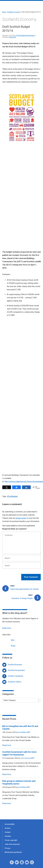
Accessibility (10, 824)
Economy (13, 37)
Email (9, 646)
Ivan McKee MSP (24, 732)
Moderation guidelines (13, 852)
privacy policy (21, 518)
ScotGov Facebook (15, 676)
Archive (8, 828)
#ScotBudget (12, 496)
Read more (7, 628)
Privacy (8, 848)
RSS (8, 640)
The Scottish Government (25, 35)
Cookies (8, 836)
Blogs (4, 12)
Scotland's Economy (14, 12)
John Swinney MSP (28, 758)
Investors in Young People (22, 598)
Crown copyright (11, 840)
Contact (8, 832)
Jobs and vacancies (12, 844)
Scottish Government (16, 670)
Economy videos (15, 682)
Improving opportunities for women (24, 589)
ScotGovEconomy (15, 665)
